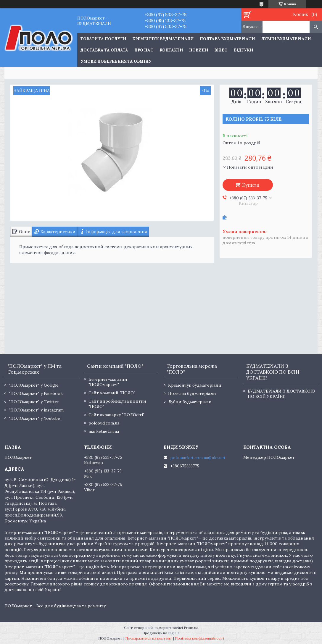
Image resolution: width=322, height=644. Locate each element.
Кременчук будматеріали (163, 39)
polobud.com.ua (104, 423)
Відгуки (243, 50)
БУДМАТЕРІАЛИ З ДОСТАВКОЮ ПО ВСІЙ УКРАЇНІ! (281, 394)
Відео (221, 50)
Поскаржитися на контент (149, 638)
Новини (199, 50)
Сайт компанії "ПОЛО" (112, 393)
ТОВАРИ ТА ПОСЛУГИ (103, 39)
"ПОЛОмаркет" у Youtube (34, 418)
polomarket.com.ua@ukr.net (198, 458)
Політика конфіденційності (199, 638)
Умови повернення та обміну (116, 61)
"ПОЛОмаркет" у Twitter (34, 402)
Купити (251, 185)
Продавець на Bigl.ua (161, 633)
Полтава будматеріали (227, 39)
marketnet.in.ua (104, 431)
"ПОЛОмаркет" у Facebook (36, 393)
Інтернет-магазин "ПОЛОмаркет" (108, 382)
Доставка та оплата (104, 50)
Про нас (144, 50)
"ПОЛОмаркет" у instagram (36, 410)
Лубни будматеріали (286, 39)
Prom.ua (191, 628)
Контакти (171, 50)
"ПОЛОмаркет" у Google (34, 385)
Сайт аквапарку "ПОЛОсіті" (116, 415)
